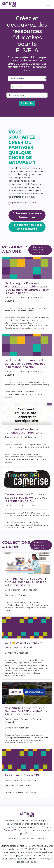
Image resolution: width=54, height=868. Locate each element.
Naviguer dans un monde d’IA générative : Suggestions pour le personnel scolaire (26, 364)
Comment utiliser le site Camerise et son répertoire (23, 431)
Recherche (27, 103)
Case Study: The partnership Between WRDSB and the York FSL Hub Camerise (26, 711)
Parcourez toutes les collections (42, 545)
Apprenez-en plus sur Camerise (24, 203)
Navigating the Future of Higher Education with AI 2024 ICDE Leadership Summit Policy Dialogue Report (27, 288)
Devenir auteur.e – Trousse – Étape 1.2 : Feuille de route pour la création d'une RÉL (27, 498)
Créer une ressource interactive (27, 215)
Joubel (33, 862)
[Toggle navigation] (48, 4)
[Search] (27, 87)
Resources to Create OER (22, 775)
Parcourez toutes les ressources (41, 250)
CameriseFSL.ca (12, 830)
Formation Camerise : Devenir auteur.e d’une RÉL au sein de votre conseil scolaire (26, 582)
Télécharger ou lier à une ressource (27, 227)
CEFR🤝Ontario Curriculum (24, 643)
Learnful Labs (40, 839)
